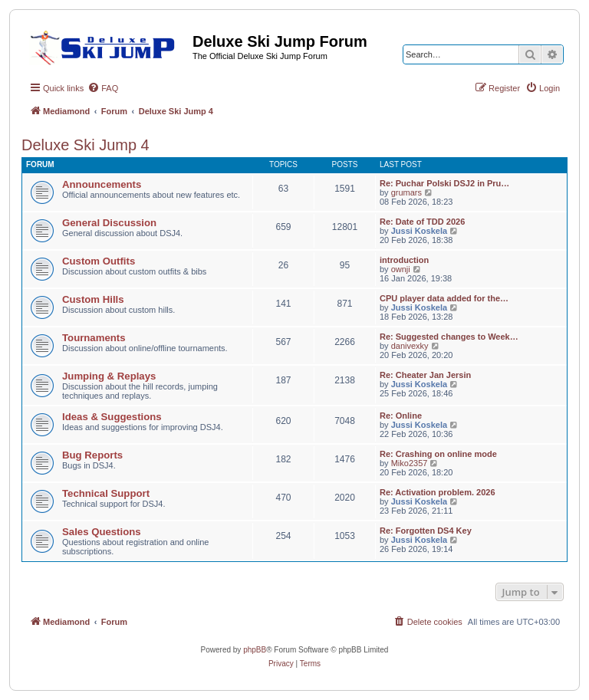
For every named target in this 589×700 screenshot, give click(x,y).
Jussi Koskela (419, 231)
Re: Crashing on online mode (438, 454)
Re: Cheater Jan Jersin (425, 375)
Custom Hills (93, 299)
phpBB (255, 650)
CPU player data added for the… (444, 298)
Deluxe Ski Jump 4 (86, 145)
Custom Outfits (99, 261)
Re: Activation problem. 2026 (438, 492)
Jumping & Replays (109, 376)
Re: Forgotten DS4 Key (426, 531)
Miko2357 (410, 463)
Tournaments (94, 338)
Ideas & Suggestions (112, 417)
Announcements (102, 184)
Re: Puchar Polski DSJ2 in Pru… (444, 183)
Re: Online (401, 416)
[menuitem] (103, 88)
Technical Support (106, 493)
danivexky (410, 346)
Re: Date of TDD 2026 (422, 222)
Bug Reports (92, 455)
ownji (401, 269)
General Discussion (109, 223)
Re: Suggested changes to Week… (449, 337)
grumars (406, 192)
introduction (404, 260)
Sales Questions (102, 532)
